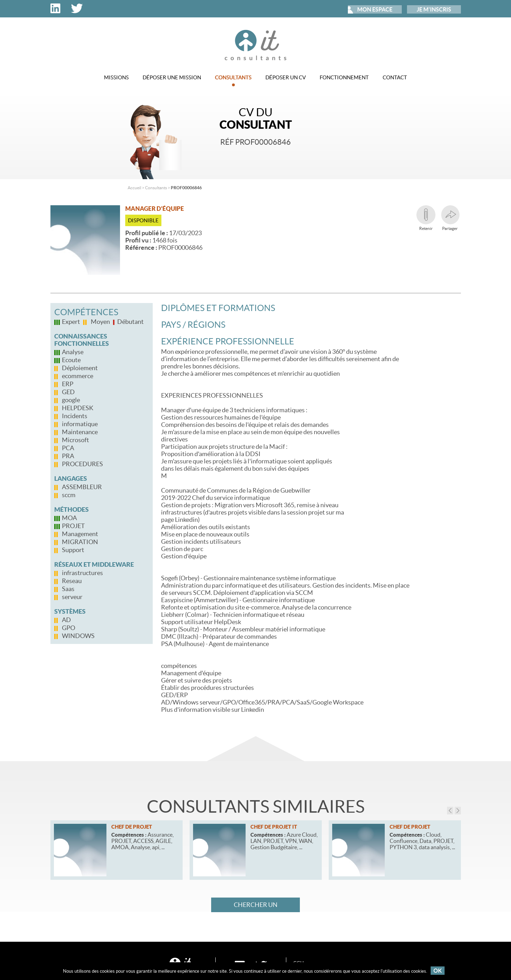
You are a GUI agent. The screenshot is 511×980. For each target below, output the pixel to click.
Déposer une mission (172, 77)
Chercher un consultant (256, 907)
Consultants (233, 80)
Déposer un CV (286, 77)
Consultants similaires (256, 806)
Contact (395, 77)
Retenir (426, 218)
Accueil (134, 188)
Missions (116, 77)
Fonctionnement (344, 77)
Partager (450, 218)
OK (438, 971)
